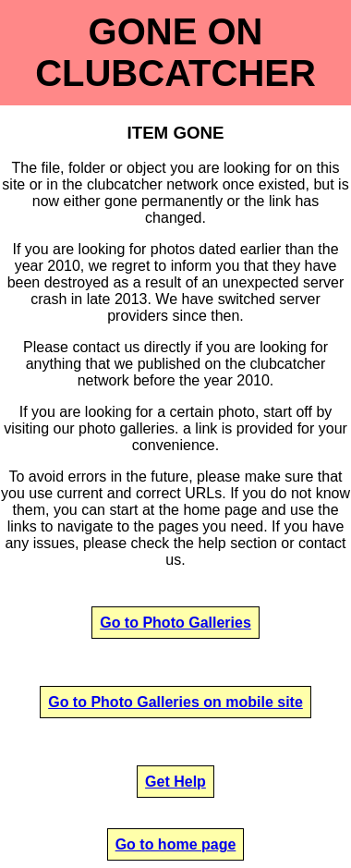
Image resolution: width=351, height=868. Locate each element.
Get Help (175, 782)
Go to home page (176, 844)
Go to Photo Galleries (175, 623)
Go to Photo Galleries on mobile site (175, 702)
